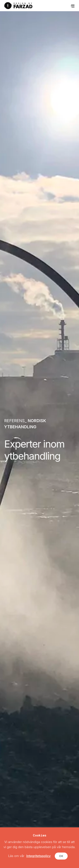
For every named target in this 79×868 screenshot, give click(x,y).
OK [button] (61, 856)
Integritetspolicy (39, 856)
